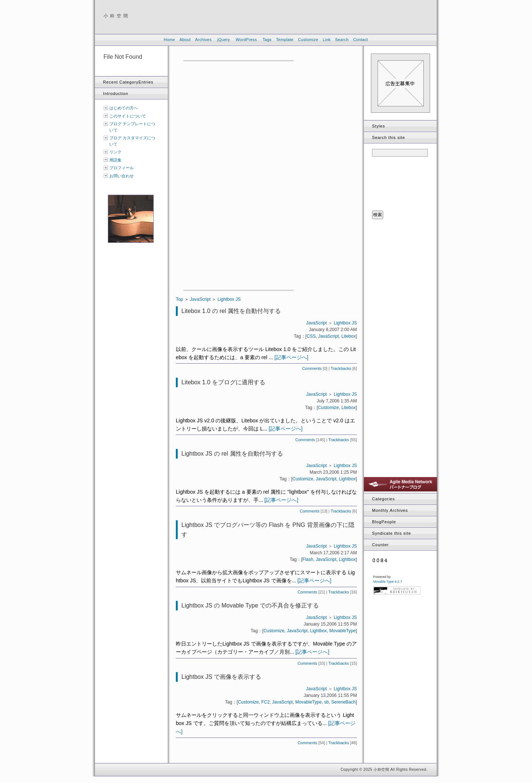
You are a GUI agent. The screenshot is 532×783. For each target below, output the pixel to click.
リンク (115, 152)
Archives (203, 40)
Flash (308, 559)
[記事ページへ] (291, 357)
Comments (312, 368)
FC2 (265, 702)
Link (327, 40)
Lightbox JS (229, 299)
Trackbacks (341, 368)
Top (179, 299)
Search (342, 40)
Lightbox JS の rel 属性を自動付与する (232, 454)
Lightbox (347, 479)
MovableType (342, 631)
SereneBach (344, 702)
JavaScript (200, 299)
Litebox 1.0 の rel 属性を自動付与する (231, 311)
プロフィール (122, 168)
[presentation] (402, 184)
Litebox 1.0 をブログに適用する (223, 382)
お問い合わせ (122, 176)
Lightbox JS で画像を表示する (221, 677)
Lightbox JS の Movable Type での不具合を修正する (250, 605)
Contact (361, 40)
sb (326, 702)
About (185, 40)
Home (169, 40)
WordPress (246, 40)
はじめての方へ (124, 108)
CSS (311, 336)
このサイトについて (128, 116)
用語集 (115, 160)
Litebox (349, 336)
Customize (308, 40)
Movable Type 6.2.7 (388, 582)
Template (285, 40)
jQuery (224, 40)
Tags (267, 40)
